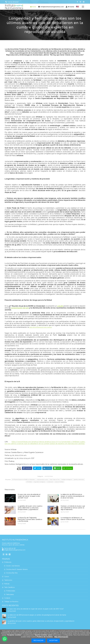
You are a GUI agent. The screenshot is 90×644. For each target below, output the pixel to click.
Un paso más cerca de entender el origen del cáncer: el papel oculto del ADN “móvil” (29, 496)
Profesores (7, 562)
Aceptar (53, 641)
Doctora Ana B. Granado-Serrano (17, 569)
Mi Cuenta (70, 7)
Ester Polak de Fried (55, 480)
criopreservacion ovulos (42, 480)
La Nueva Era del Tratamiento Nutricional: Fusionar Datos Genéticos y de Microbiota (30, 519)
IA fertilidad (29, 482)
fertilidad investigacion (67, 480)
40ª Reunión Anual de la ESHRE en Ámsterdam (24, 480)
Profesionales (11, 591)
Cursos (7, 577)
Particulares (10, 595)
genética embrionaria (79, 480)
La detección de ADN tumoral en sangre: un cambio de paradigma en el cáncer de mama (72, 496)
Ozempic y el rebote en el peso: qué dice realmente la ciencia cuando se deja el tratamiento (73, 508)
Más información (61, 637)
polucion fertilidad (59, 482)
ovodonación (50, 482)
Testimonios (8, 580)
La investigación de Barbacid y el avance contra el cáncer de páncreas (73, 519)
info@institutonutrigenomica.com (15, 550)
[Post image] (10, 498)
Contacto (7, 598)
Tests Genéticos (9, 587)
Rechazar (39, 641)
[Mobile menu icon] (83, 7)
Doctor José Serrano (13, 566)
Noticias (7, 584)
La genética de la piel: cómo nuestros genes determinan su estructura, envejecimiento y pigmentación (30, 508)
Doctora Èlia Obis (12, 573)
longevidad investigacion (40, 482)
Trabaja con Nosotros (11, 602)
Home (33, 7)
